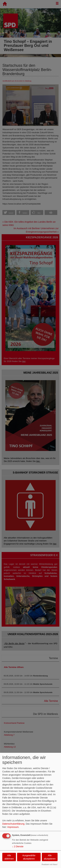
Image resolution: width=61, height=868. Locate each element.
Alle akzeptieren (50, 857)
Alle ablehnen (9, 857)
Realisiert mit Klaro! (50, 864)
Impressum (13, 827)
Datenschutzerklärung (13, 824)
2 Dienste (18, 846)
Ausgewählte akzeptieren (29, 857)
